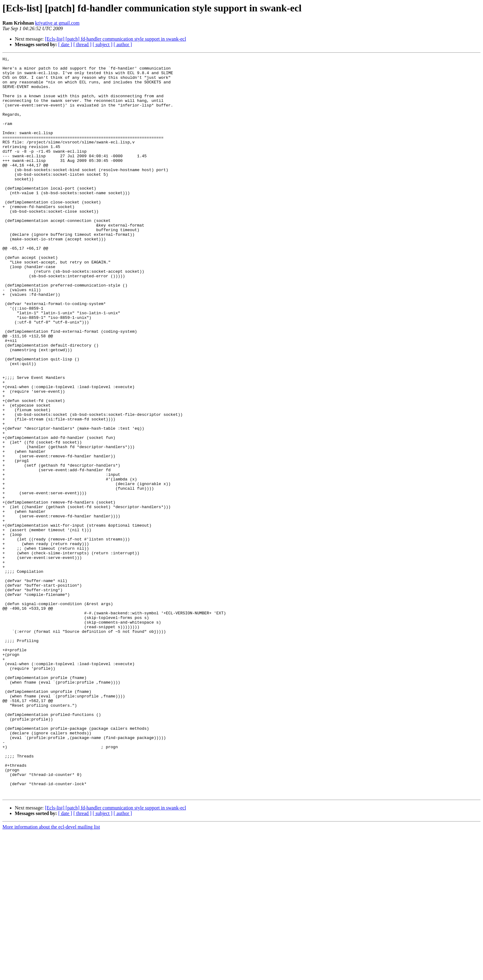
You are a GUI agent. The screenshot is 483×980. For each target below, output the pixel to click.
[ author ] (123, 44)
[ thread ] (82, 44)
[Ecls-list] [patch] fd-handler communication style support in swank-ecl (116, 39)
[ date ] (65, 44)
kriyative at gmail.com (57, 23)
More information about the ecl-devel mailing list (51, 975)
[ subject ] (103, 44)
